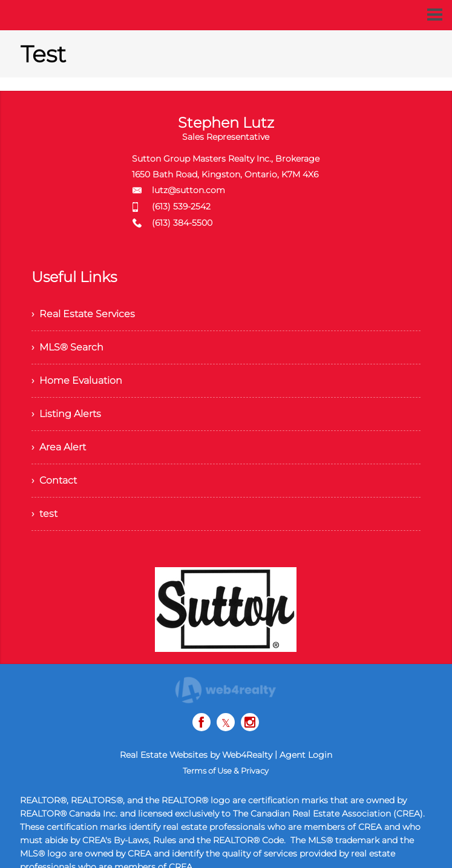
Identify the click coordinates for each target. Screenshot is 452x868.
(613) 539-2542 (181, 206)
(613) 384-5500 (182, 223)
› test (44, 514)
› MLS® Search (67, 347)
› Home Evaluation (77, 380)
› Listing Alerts (66, 414)
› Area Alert (59, 447)
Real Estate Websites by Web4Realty (196, 755)
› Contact (54, 480)
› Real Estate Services (83, 314)
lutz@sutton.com (188, 190)
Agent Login (306, 755)
